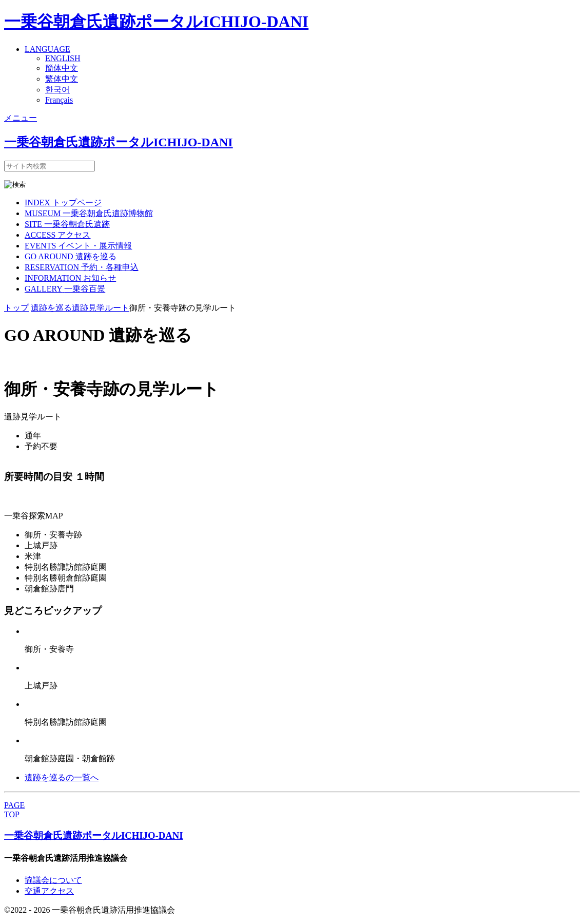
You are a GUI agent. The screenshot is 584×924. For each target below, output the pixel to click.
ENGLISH (63, 58)
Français (59, 100)
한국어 (57, 90)
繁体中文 (62, 79)
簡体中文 (62, 68)
